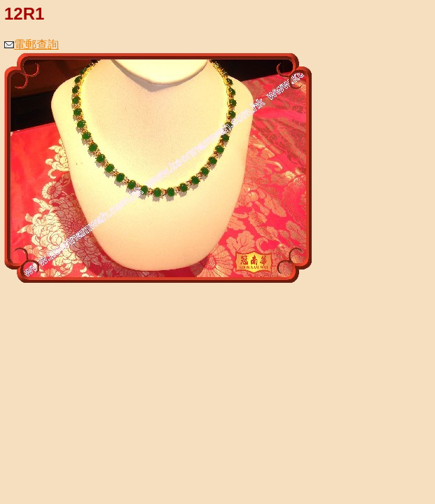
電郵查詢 (32, 44)
